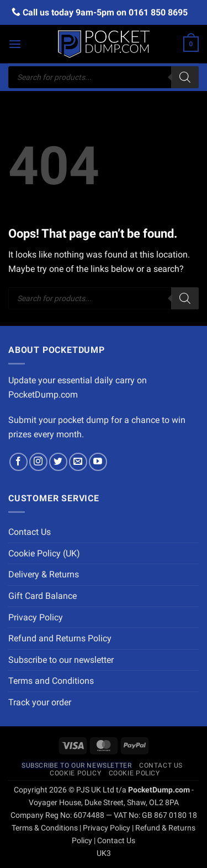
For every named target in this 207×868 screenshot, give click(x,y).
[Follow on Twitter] (58, 462)
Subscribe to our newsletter (61, 660)
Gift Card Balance (43, 596)
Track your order (40, 702)
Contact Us (30, 532)
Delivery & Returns (44, 574)
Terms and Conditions (51, 681)
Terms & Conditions (45, 828)
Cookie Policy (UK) (44, 553)
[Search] (185, 77)
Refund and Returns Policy (60, 638)
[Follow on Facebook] (18, 462)
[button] (15, 44)
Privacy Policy (36, 617)
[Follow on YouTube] (98, 462)
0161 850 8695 (158, 12)
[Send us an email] (78, 462)
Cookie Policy (75, 773)
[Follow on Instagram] (38, 462)
